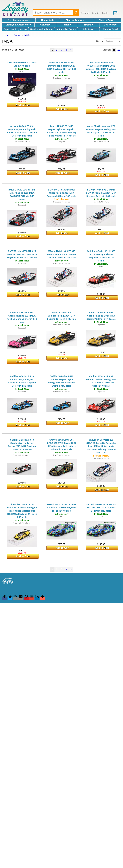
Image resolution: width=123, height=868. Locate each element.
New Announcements (19, 20)
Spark (101, 266)
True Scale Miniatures (61, 78)
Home (7, 35)
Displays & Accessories (18, 25)
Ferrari (67, 25)
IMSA (26, 35)
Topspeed (101, 78)
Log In (105, 13)
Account (85, 13)
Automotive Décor (66, 29)
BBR (61, 517)
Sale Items (88, 29)
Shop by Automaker (77, 20)
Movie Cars (110, 25)
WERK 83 (22, 72)
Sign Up (96, 13)
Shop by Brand (110, 29)
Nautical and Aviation (42, 29)
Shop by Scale (107, 20)
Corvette (45, 25)
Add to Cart (23, 105)
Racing (89, 25)
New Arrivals (48, 20)
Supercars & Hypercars (15, 29)
